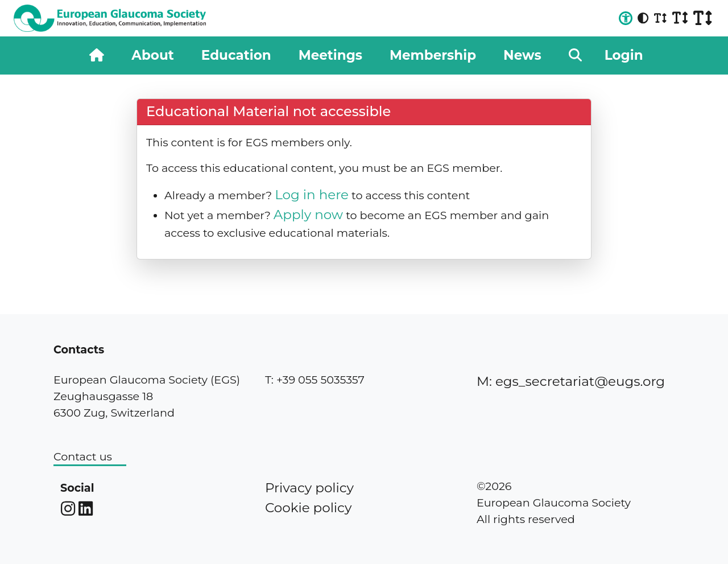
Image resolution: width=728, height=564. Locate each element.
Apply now (308, 215)
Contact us (83, 456)
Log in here (312, 195)
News (522, 55)
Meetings (330, 55)
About (152, 55)
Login (624, 55)
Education (236, 55)
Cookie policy (308, 508)
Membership (433, 55)
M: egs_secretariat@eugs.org (571, 381)
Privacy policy (309, 488)
